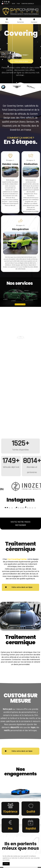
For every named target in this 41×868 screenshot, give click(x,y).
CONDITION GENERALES (28, 4)
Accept (6, 864)
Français (6, 4)
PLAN (18, 4)
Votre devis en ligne (21, 61)
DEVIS (14, 4)
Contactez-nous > (21, 55)
